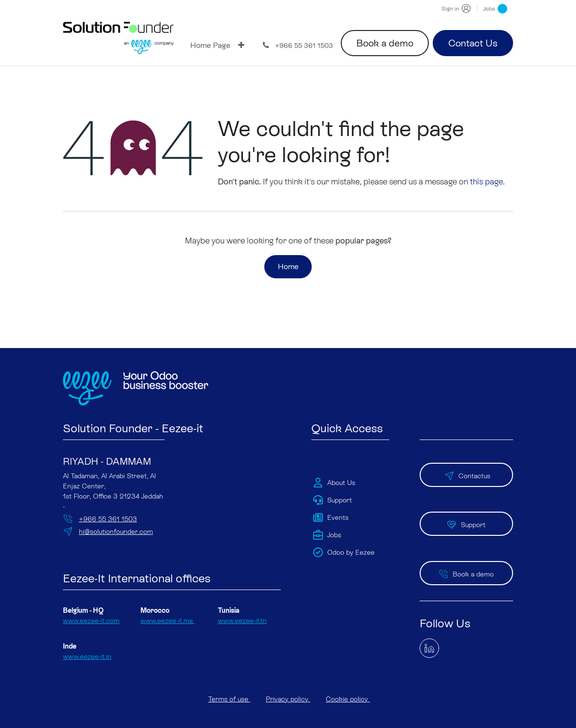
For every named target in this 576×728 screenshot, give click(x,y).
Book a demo (385, 43)
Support (466, 509)
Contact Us (473, 43)
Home (288, 268)
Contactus (466, 467)
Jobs (495, 9)
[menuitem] (210, 45)
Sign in (450, 9)
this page (486, 182)
